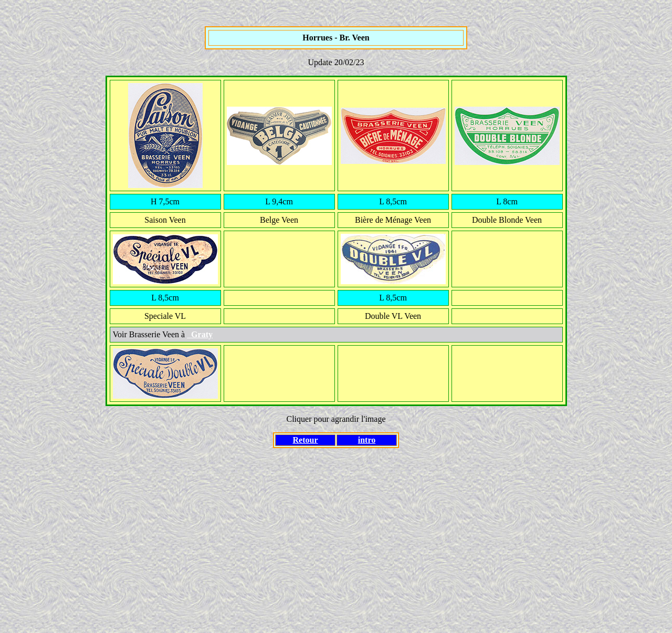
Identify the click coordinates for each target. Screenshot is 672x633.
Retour (306, 440)
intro (367, 440)
